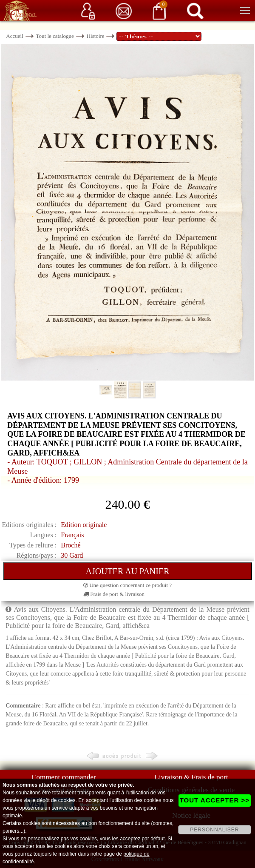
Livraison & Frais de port (191, 777)
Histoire (96, 36)
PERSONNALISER (214, 830)
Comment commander (64, 777)
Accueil (14, 36)
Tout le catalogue (55, 36)
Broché (71, 545)
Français (72, 535)
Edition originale (84, 525)
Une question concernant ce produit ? (127, 585)
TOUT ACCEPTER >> (215, 800)
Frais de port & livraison (114, 594)
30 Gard (72, 555)
